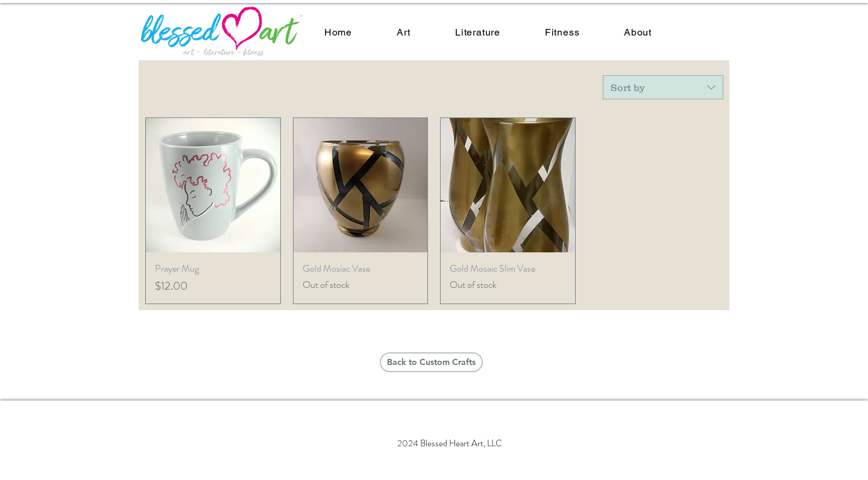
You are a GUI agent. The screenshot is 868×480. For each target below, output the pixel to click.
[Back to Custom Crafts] (431, 362)
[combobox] (663, 87)
